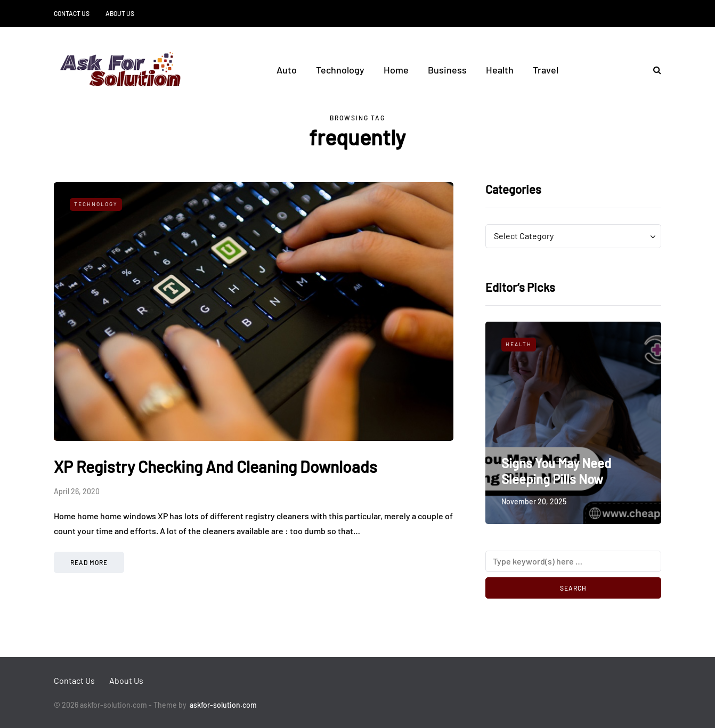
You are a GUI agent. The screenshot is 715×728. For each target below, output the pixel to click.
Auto (287, 70)
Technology (340, 70)
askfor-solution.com (223, 705)
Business (447, 70)
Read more (89, 562)
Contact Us (72, 13)
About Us (120, 13)
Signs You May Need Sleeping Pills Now (556, 471)
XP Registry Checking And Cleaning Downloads (216, 467)
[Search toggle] (653, 69)
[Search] (573, 561)
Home (396, 70)
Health (500, 70)
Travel (546, 70)
